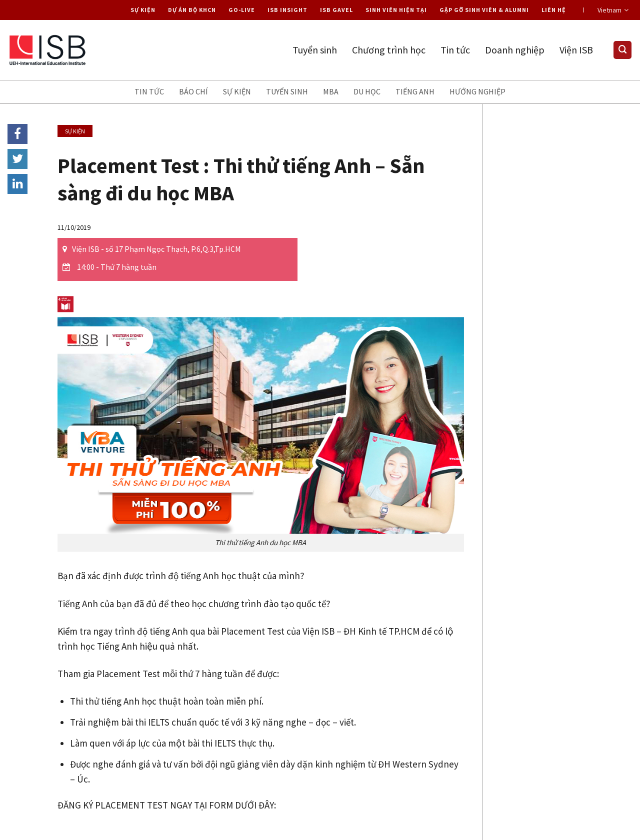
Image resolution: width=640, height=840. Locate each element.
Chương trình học (389, 50)
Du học (367, 91)
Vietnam (613, 10)
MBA (331, 91)
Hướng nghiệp (477, 91)
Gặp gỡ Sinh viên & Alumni (484, 10)
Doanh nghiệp (515, 50)
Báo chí (193, 91)
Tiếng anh (415, 91)
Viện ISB (576, 50)
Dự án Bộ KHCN (192, 10)
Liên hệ (554, 10)
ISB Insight (287, 10)
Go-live (242, 10)
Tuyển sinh (315, 50)
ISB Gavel (336, 10)
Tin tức (455, 50)
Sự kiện (143, 10)
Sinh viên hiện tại (396, 10)
